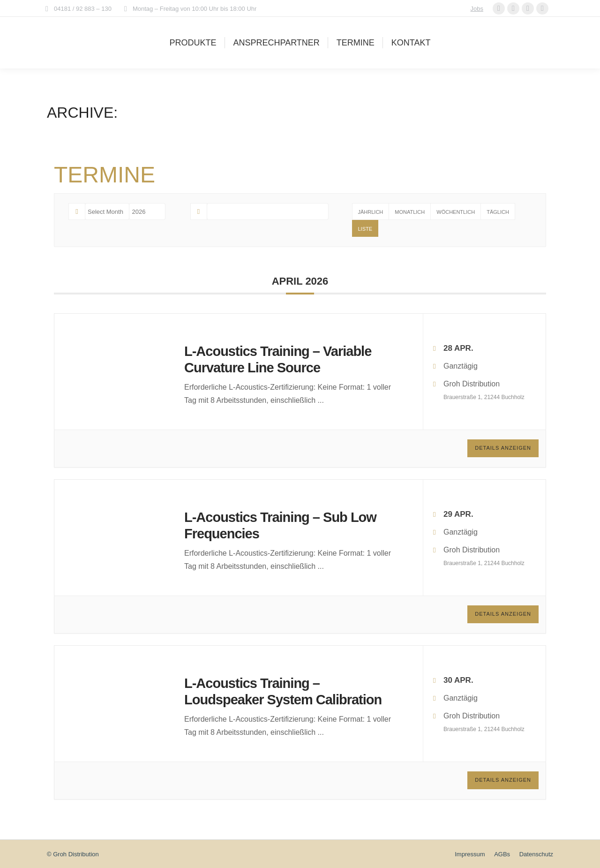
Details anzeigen (503, 448)
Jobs (477, 9)
